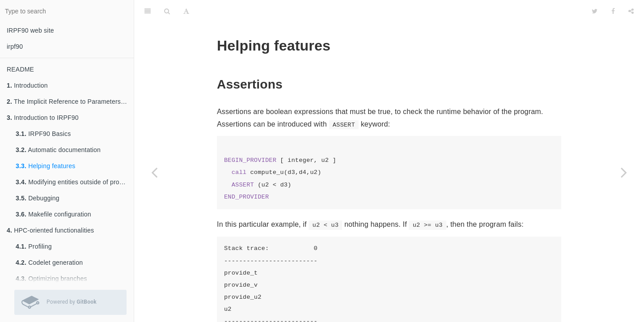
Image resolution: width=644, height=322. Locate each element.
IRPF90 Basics (43, 134)
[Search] (167, 11)
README (20, 69)
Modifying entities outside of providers (75, 182)
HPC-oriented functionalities (50, 230)
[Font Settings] (186, 11)
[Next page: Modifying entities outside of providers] (624, 172)
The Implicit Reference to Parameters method (70, 102)
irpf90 (15, 47)
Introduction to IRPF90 (43, 118)
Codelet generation (49, 263)
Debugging (38, 198)
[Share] (631, 11)
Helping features (45, 166)
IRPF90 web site (30, 30)
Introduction (27, 85)
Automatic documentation (58, 150)
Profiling (34, 246)
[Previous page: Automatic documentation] (154, 172)
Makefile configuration (53, 214)
